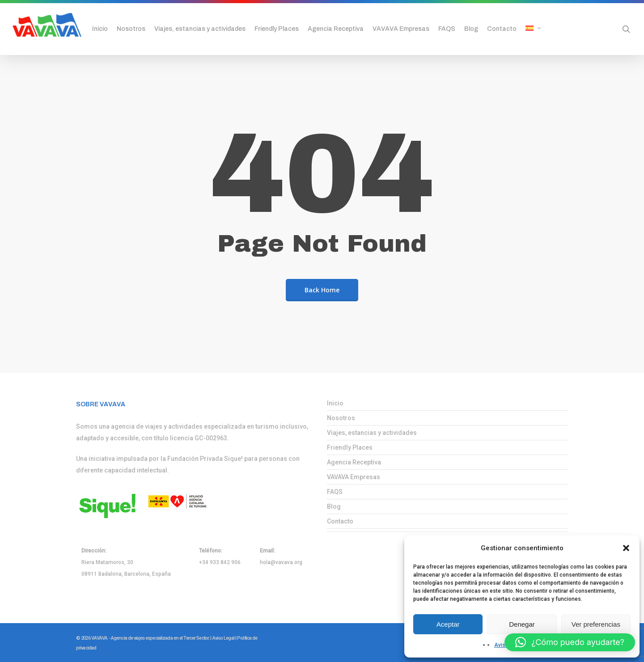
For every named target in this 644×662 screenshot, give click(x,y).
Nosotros (341, 418)
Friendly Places (350, 447)
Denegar (522, 624)
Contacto (340, 521)
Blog (334, 506)
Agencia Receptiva (354, 462)
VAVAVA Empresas (354, 477)
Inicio (335, 403)
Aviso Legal (223, 638)
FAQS (335, 492)
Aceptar (448, 624)
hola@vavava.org (281, 562)
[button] (626, 548)
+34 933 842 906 (220, 562)
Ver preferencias (596, 624)
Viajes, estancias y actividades (372, 433)
